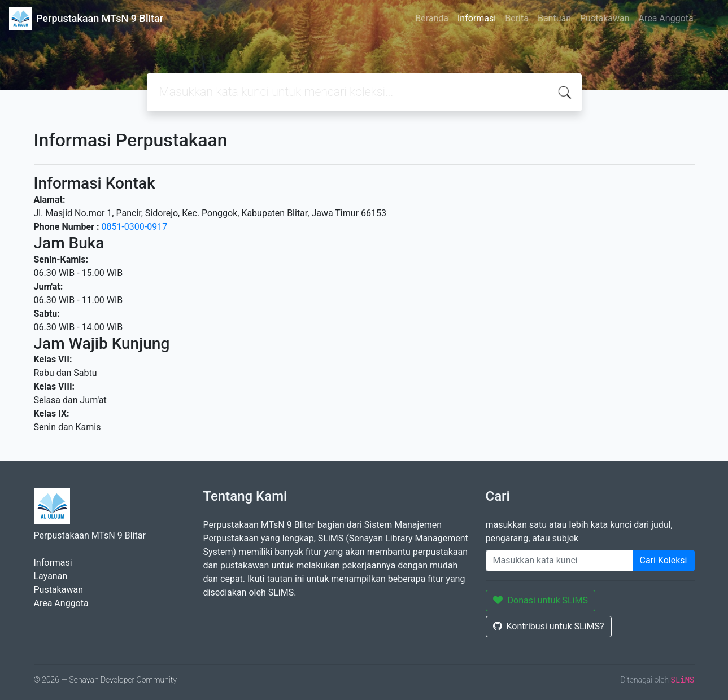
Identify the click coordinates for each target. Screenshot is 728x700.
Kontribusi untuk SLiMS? (549, 626)
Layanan (51, 576)
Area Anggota (666, 18)
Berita (517, 18)
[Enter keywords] (559, 561)
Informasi (477, 18)
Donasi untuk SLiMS (541, 600)
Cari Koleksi (664, 560)
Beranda (432, 18)
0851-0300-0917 (134, 227)
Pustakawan (605, 18)
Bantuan (554, 18)
